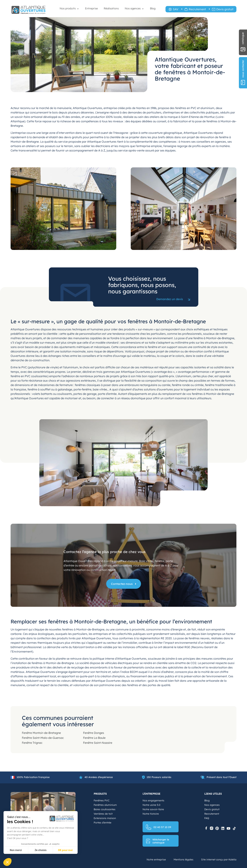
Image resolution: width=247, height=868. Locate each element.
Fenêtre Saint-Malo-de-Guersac (43, 738)
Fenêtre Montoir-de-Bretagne (41, 733)
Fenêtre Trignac (32, 743)
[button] (7, 862)
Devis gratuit (225, 9)
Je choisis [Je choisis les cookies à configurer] (41, 850)
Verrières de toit (103, 814)
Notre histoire (151, 814)
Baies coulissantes (105, 809)
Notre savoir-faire (153, 809)
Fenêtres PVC (102, 800)
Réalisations (111, 8)
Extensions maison (105, 818)
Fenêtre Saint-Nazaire (98, 743)
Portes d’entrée (103, 823)
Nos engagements (153, 800)
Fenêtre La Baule (94, 738)
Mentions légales (183, 860)
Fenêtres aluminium (105, 805)
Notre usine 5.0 (151, 805)
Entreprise (91, 8)
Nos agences (133, 8)
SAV (176, 9)
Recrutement (197, 9)
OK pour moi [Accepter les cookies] (65, 850)
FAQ (207, 818)
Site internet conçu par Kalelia (219, 860)
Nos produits (68, 8)
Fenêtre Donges (94, 733)
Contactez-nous (122, 584)
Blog (153, 8)
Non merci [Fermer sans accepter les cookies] (16, 850)
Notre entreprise (156, 860)
